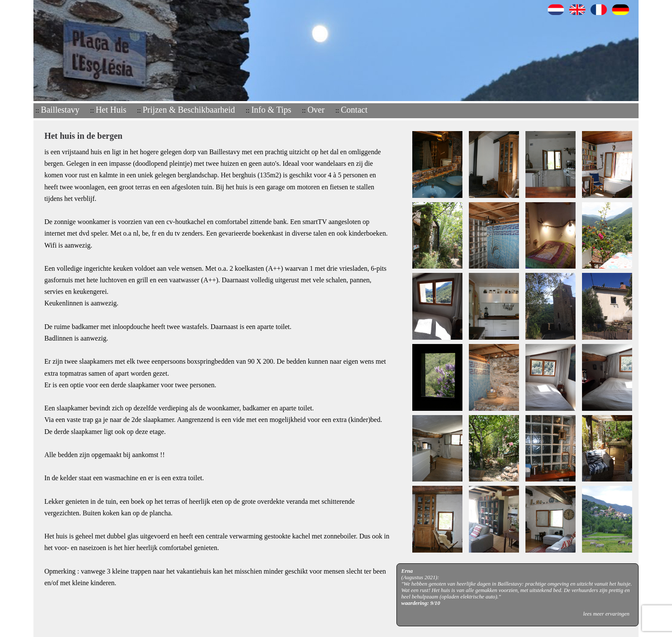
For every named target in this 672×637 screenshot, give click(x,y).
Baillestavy (60, 110)
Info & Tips (271, 110)
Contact (354, 110)
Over (316, 110)
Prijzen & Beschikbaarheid (189, 110)
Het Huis (111, 110)
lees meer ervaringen (606, 614)
